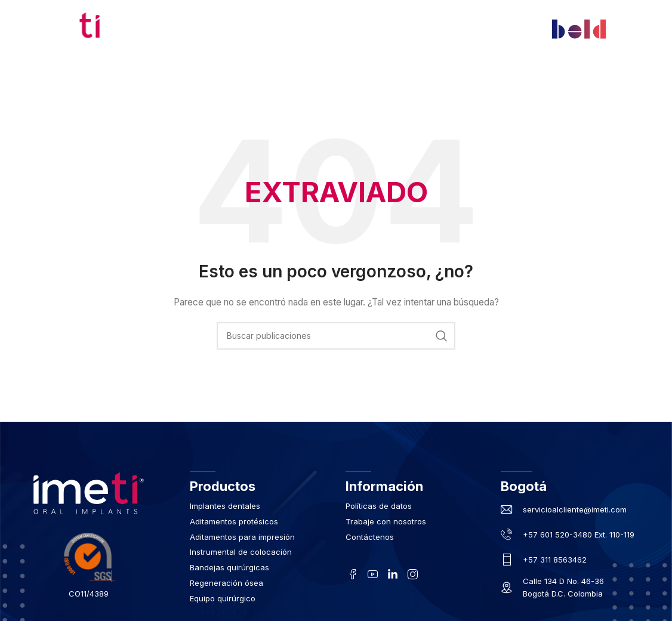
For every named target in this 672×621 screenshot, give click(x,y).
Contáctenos (328, 112)
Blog (267, 112)
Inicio (111, 85)
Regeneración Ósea (359, 85)
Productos (271, 85)
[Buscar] (336, 336)
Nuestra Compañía (186, 85)
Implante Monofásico (470, 85)
